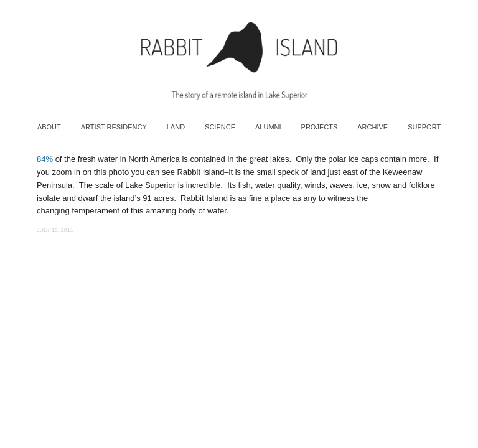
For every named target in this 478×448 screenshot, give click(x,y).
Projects (320, 127)
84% (45, 159)
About (49, 127)
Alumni (268, 127)
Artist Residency (114, 127)
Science (220, 127)
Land (176, 127)
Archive (373, 127)
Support (424, 127)
